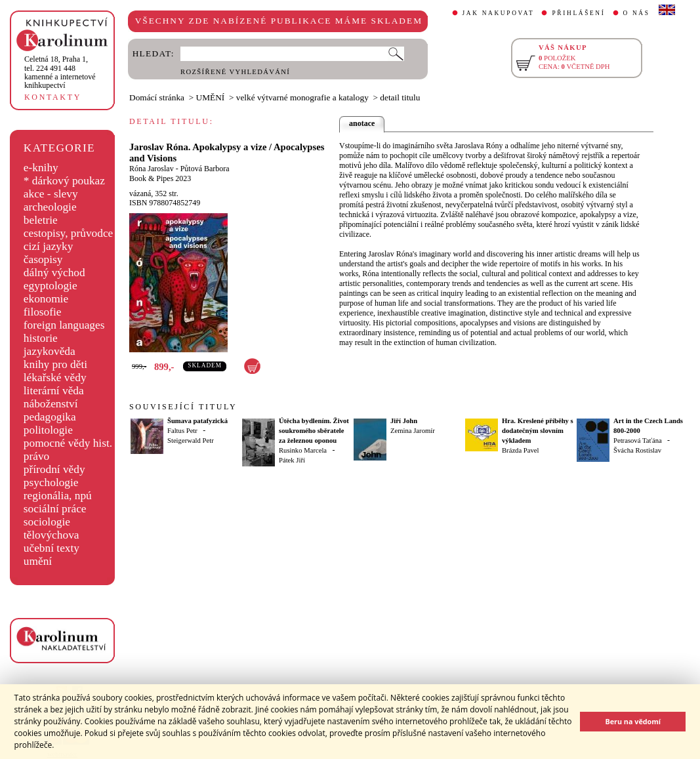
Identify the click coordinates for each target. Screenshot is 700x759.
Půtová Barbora (205, 169)
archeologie (50, 207)
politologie (48, 430)
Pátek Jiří (292, 460)
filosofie (43, 312)
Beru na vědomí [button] (633, 721)
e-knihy (41, 168)
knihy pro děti (55, 364)
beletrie (41, 220)
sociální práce (55, 509)
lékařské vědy (55, 378)
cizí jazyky (49, 246)
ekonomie (46, 299)
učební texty (51, 548)
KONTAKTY (53, 97)
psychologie (51, 482)
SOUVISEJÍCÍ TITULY (183, 407)
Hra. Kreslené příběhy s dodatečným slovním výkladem (538, 431)
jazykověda (50, 351)
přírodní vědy (54, 469)
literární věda (54, 391)
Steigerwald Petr (191, 441)
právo (36, 456)
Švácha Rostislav (637, 450)
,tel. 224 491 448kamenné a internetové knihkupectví (60, 72)
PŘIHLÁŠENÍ (578, 13)
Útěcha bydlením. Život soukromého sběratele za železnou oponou (314, 431)
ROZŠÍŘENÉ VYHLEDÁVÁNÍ (235, 72)
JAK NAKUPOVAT (499, 13)
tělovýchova (51, 535)
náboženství (51, 404)
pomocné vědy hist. (68, 443)
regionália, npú (58, 496)
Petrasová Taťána (638, 441)
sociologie (47, 522)
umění (38, 561)
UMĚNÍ (211, 97)
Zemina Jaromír (413, 431)
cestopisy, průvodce (69, 233)
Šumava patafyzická (197, 421)
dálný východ (54, 273)
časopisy (43, 259)
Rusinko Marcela (303, 450)
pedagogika (50, 417)
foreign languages (64, 325)
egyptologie (51, 286)
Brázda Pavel (521, 450)
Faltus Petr (182, 431)
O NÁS (637, 13)
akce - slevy (51, 194)
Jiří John (404, 421)
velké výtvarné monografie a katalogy (302, 97)
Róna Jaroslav (152, 169)
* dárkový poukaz (64, 181)
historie (41, 338)
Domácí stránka (157, 97)
